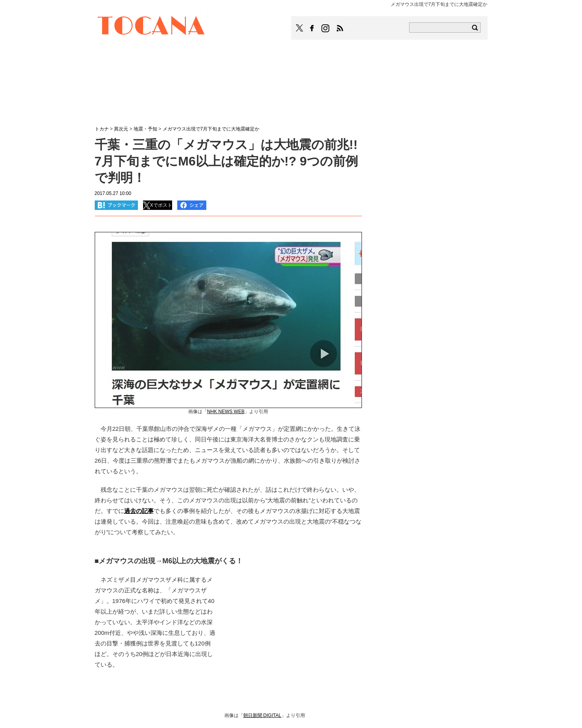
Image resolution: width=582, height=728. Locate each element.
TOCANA (151, 27)
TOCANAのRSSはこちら (340, 28)
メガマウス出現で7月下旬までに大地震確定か (211, 129)
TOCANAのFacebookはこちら (312, 28)
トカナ (102, 129)
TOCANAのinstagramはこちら (326, 28)
